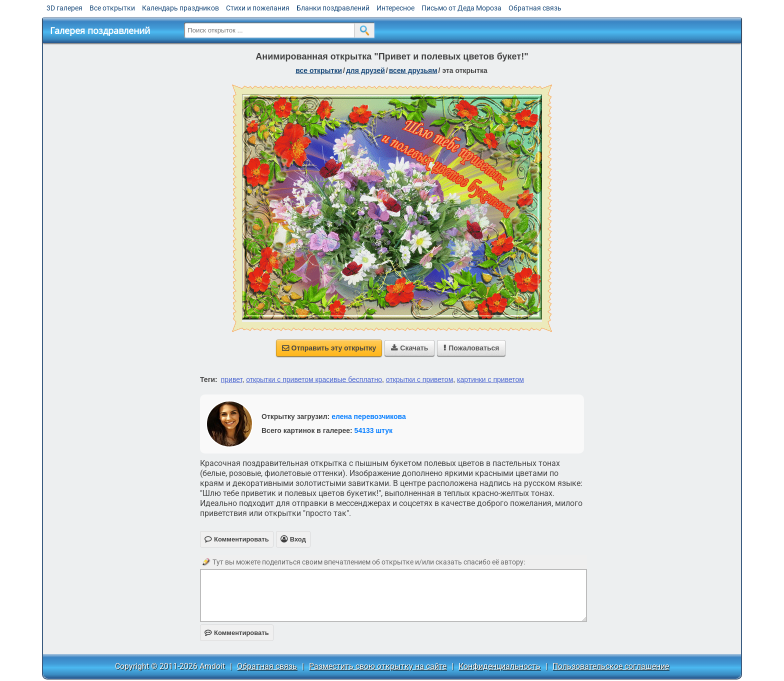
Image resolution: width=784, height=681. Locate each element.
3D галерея (64, 8)
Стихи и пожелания (258, 8)
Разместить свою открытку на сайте (378, 666)
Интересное (395, 8)
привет (232, 379)
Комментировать (237, 633)
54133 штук (374, 430)
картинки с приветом (490, 379)
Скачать (409, 348)
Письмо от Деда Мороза (461, 8)
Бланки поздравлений (333, 8)
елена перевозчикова (369, 416)
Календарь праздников (180, 8)
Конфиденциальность (499, 666)
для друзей (365, 70)
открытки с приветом (419, 379)
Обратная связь (535, 8)
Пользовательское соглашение (611, 666)
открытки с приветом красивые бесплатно (314, 379)
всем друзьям (413, 70)
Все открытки (112, 8)
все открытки (319, 70)
